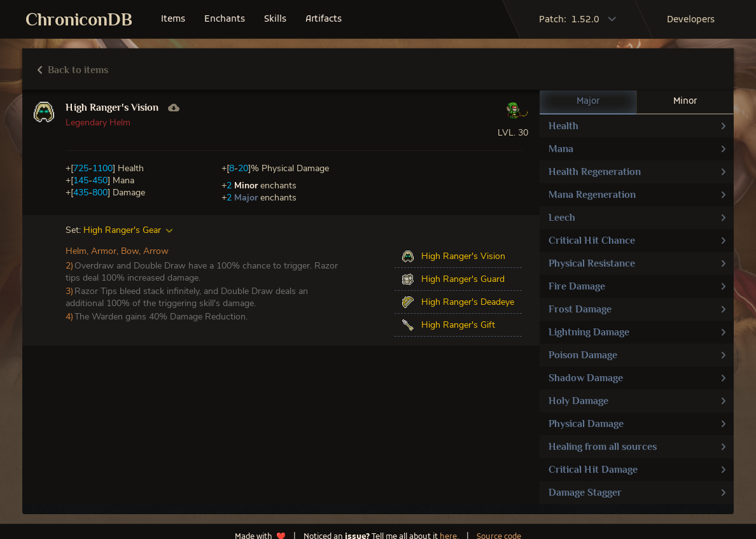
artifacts (324, 19)
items (173, 19)
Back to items (73, 70)
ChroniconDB (79, 19)
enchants (225, 19)
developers (691, 20)
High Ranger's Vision (112, 108)
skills (275, 19)
